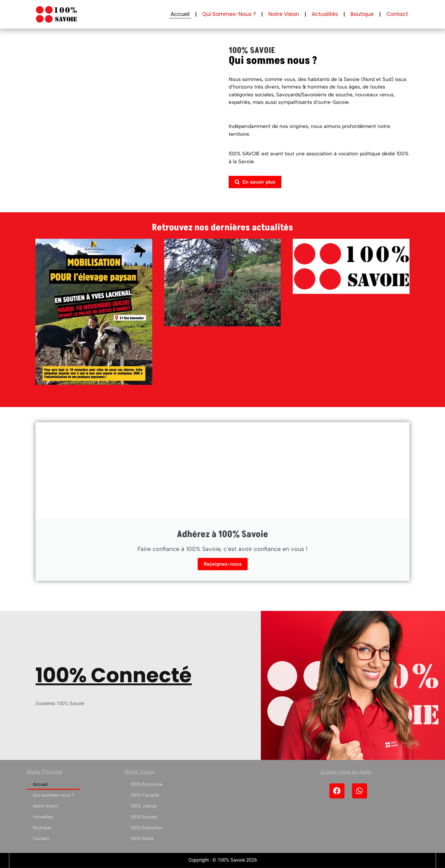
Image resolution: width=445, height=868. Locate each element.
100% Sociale (144, 817)
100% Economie (147, 784)
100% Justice (144, 806)
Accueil (180, 14)
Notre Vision (284, 14)
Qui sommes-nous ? (229, 14)
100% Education (147, 828)
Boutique (362, 14)
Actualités (325, 14)
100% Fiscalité (145, 795)
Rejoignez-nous (223, 564)
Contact (397, 14)
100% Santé (142, 838)
